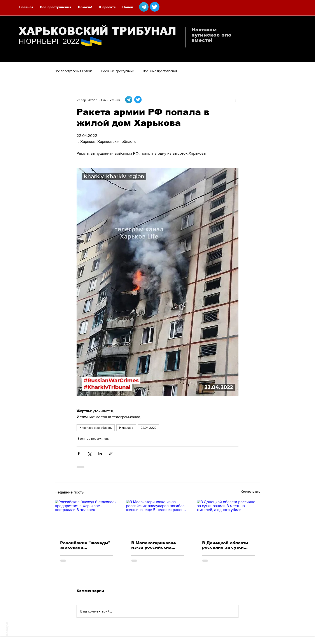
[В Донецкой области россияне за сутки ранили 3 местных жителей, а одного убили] (228, 518)
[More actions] (236, 100)
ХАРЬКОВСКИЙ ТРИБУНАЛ (97, 31)
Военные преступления (160, 71)
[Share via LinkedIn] (100, 454)
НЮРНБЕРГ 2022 (49, 41)
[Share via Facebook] (79, 454)
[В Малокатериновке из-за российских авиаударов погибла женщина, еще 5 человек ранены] (158, 518)
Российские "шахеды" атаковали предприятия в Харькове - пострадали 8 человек (86, 545)
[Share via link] (111, 454)
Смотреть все (251, 492)
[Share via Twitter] (89, 454)
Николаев (126, 428)
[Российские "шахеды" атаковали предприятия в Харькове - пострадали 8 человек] (87, 518)
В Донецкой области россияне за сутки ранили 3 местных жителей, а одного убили (225, 545)
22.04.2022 (149, 428)
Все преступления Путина (74, 71)
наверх (7, 629)
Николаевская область (96, 428)
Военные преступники (118, 71)
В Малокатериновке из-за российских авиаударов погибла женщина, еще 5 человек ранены (154, 545)
